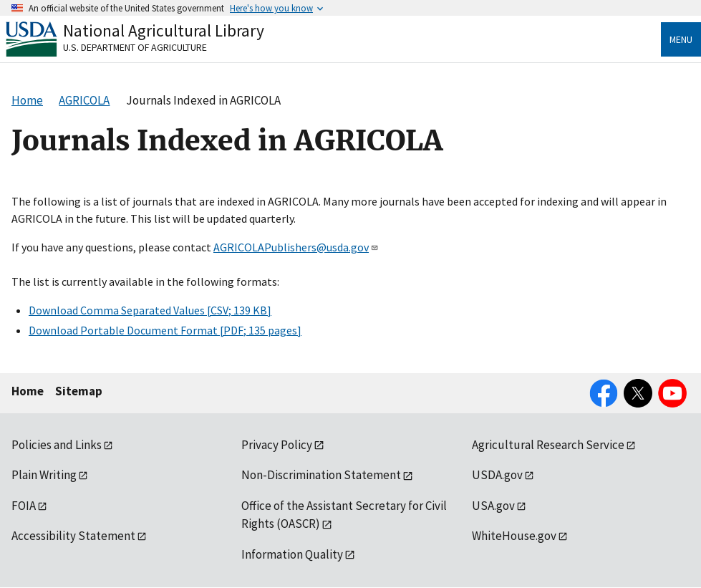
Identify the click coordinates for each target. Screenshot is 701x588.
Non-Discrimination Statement (321, 475)
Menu (681, 39)
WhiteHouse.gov (514, 536)
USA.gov (493, 506)
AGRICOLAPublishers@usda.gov (296, 247)
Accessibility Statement (73, 536)
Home (28, 391)
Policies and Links (57, 445)
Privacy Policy (277, 445)
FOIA (24, 506)
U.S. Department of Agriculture (135, 47)
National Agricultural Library (164, 30)
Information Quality (292, 554)
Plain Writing (44, 475)
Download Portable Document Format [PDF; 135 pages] (165, 330)
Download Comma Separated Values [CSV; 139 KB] (150, 310)
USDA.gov (497, 475)
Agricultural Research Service (548, 445)
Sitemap (79, 391)
